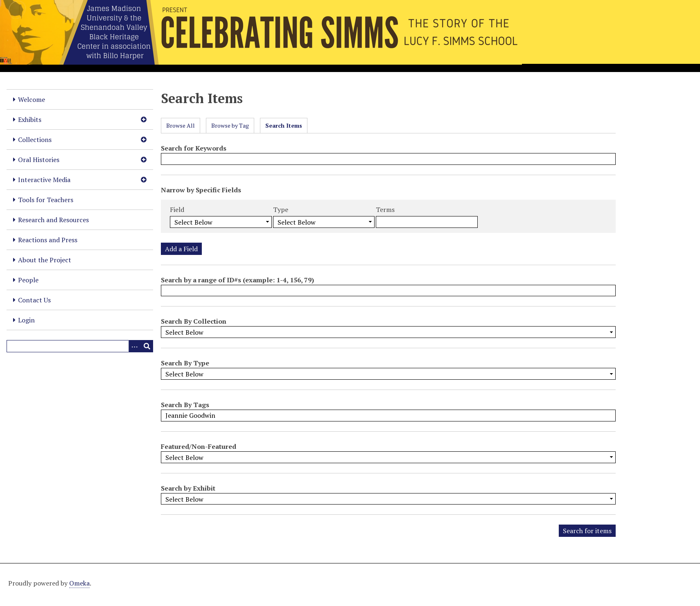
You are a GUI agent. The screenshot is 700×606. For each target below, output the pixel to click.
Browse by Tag (230, 125)
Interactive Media (44, 180)
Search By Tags (185, 405)
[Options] (135, 346)
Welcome (32, 99)
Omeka (79, 583)
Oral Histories (39, 160)
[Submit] (147, 346)
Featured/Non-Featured (199, 446)
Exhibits (30, 119)
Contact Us (34, 300)
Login (26, 320)
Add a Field (181, 249)
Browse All (181, 125)
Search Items (284, 125)
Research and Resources (53, 220)
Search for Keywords (194, 148)
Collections (35, 140)
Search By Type (185, 363)
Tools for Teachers (46, 200)
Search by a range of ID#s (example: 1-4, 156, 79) (237, 280)
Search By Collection (194, 321)
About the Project (45, 260)
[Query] (80, 346)
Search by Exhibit (188, 488)
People (28, 280)
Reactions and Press (48, 240)
